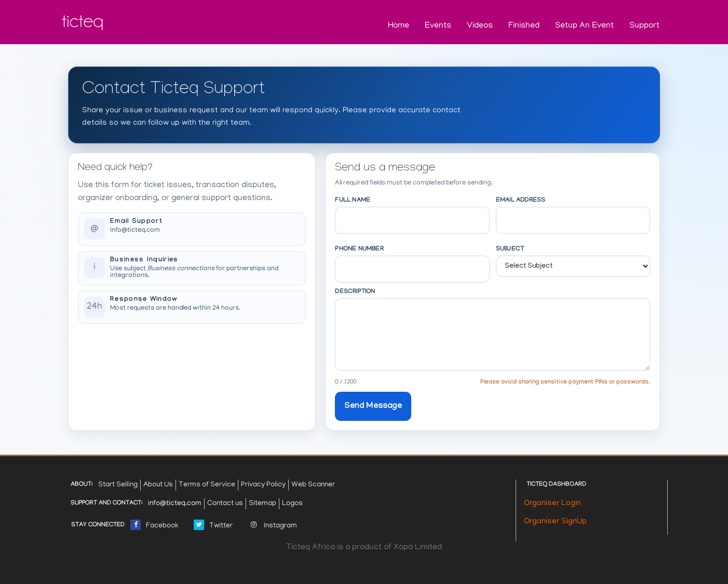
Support (644, 26)
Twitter (213, 523)
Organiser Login (552, 503)
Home (399, 26)
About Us (158, 485)
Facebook (154, 523)
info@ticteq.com (135, 230)
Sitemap (262, 504)
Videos (480, 26)
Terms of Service (207, 485)
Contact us (225, 504)
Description (355, 292)
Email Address (521, 201)
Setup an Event (584, 26)
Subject (510, 249)
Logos (292, 504)
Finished (524, 26)
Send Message (373, 406)
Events (438, 26)
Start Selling (118, 485)
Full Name (353, 201)
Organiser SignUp (555, 522)
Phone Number (359, 249)
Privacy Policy (263, 485)
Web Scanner (313, 485)
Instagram (273, 523)
